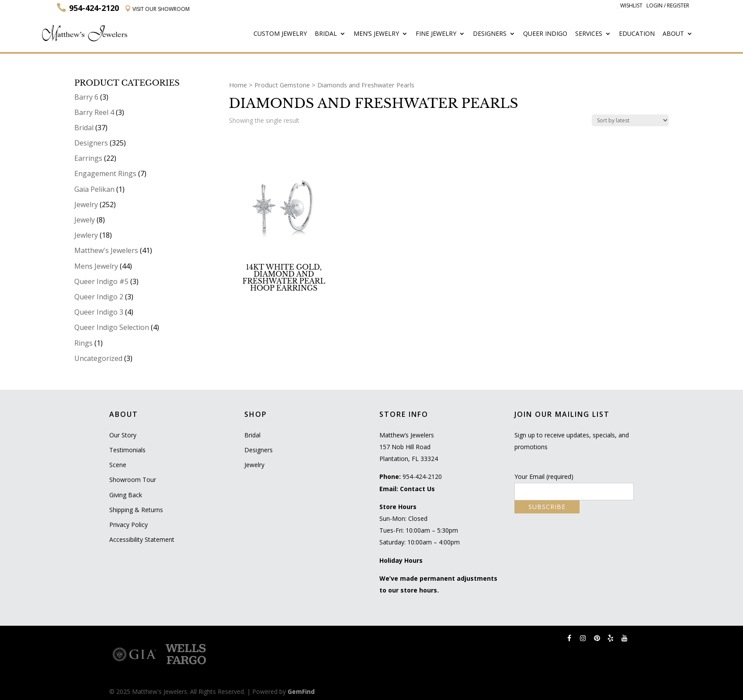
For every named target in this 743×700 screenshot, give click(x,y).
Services (589, 34)
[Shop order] (630, 120)
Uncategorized (98, 358)
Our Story (123, 435)
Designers (490, 34)
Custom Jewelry (280, 34)
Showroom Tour (133, 480)
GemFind (301, 691)
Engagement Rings (105, 173)
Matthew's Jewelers (106, 250)
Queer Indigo (545, 34)
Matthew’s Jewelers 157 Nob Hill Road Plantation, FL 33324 (409, 447)
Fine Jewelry (436, 34)
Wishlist (630, 5)
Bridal (326, 34)
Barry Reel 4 (94, 112)
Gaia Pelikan (94, 189)
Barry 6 (86, 97)
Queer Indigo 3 (99, 312)
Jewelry (86, 204)
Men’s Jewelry (376, 34)
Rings (83, 343)
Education (637, 34)
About (673, 34)
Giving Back (126, 495)
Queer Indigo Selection (112, 327)
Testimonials (127, 450)
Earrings (88, 158)
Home (238, 85)
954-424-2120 (422, 476)
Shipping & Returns (136, 510)
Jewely (85, 220)
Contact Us (417, 489)
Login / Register (668, 5)
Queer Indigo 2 (99, 297)
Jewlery (86, 235)
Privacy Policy (128, 525)
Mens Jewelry (96, 266)
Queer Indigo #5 (101, 281)
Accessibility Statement (142, 539)
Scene (118, 465)
